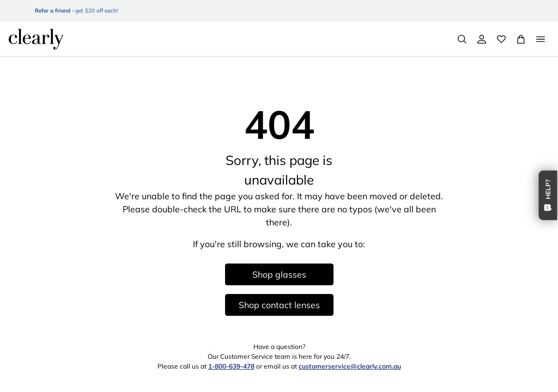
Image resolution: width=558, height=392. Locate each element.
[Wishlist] (501, 39)
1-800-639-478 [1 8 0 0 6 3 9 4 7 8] (231, 366)
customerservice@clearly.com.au (350, 366)
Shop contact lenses (279, 305)
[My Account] (482, 39)
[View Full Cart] (521, 39)
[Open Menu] (541, 39)
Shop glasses (279, 274)
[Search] (462, 39)
